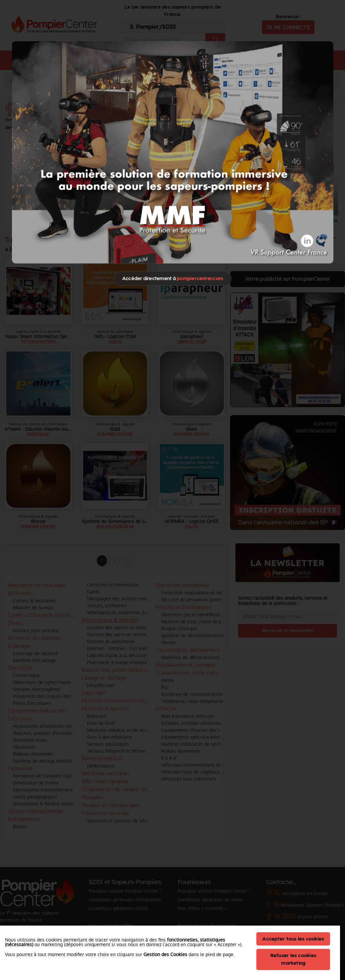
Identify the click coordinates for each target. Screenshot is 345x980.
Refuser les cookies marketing (293, 959)
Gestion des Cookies (165, 954)
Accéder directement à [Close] (172, 278)
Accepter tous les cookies (293, 939)
